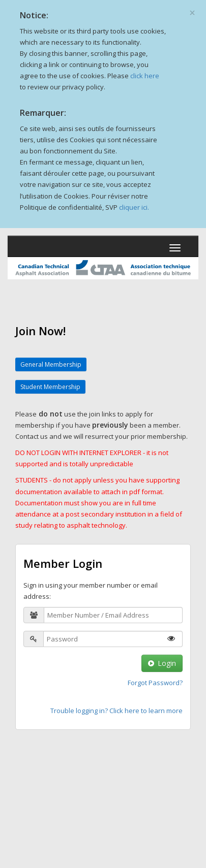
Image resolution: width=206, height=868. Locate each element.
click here (145, 76)
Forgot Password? (155, 683)
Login (162, 663)
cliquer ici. (134, 207)
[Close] (192, 9)
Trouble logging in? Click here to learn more (116, 711)
